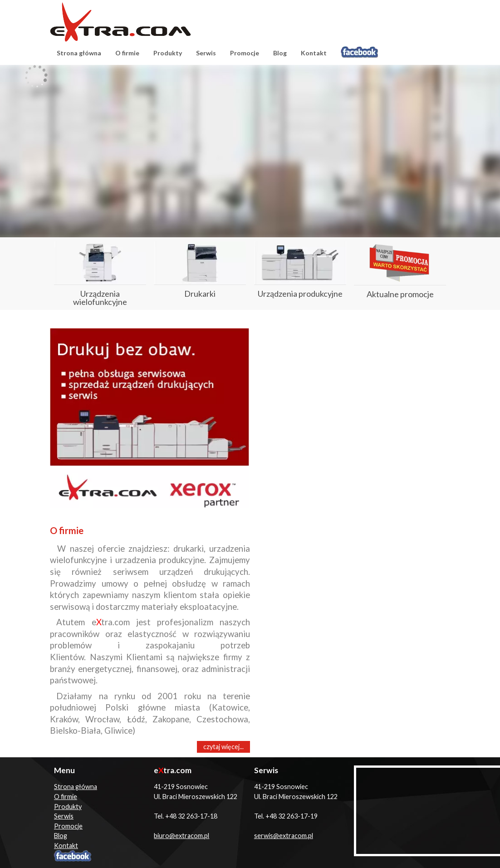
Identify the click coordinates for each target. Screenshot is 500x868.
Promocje (245, 53)
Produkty (168, 53)
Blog (280, 53)
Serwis (206, 53)
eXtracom (120, 22)
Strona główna (79, 53)
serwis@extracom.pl (284, 836)
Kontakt (314, 53)
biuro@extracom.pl (181, 836)
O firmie (127, 53)
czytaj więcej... (223, 747)
